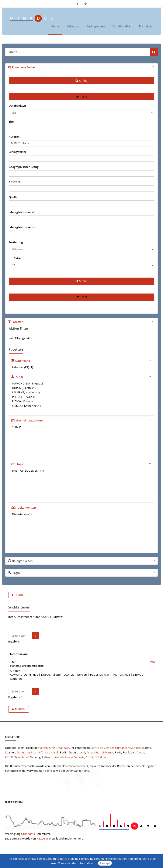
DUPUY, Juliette (22, 388)
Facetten (82, 322)
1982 (15, 427)
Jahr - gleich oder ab (22, 212)
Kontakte (145, 26)
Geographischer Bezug (24, 167)
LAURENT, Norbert (24, 392)
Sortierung (16, 242)
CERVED (100, 757)
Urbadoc (73, 26)
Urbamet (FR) (21, 367)
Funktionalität (122, 26)
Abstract (14, 182)
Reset (82, 97)
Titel (12, 122)
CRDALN (10, 757)
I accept (105, 863)
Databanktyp (17, 106)
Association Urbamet (100, 752)
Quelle (13, 197)
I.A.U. (141, 752)
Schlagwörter (18, 152)
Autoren (14, 137)
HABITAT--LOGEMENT (26, 471)
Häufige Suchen (82, 561)
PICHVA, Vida (20, 401)
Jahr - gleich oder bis (22, 227)
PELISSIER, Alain (22, 397)
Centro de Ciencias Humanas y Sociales (115, 747)
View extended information (76, 863)
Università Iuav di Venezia (68, 757)
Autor (82, 377)
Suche (81, 81)
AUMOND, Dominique (26, 383)
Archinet (23, 757)
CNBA (89, 757)
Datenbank (82, 360)
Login (82, 573)
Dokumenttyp (82, 507)
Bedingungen (96, 26)
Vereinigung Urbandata (54, 747)
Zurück (19, 595)
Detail (152, 662)
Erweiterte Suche (82, 67)
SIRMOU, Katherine (24, 406)
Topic (82, 464)
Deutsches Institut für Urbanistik (38, 752)
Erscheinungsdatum (82, 420)
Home (55, 26)
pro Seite (15, 258)
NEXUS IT (42, 838)
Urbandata (28, 834)
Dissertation (20, 514)
